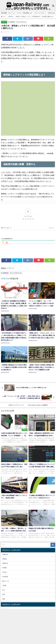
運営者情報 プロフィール (8, 13)
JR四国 (4, 568)
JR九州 (4, 572)
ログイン (52, 228)
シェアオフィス (22, 22)
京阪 (4, 599)
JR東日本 (4, 22)
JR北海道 (5, 577)
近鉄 (4, 594)
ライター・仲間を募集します (25, 13)
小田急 (4, 586)
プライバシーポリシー (40, 13)
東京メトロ (6, 581)
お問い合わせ (51, 13)
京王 (4, 590)
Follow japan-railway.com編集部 (38, 405)
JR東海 (4, 559)
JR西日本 (5, 563)
